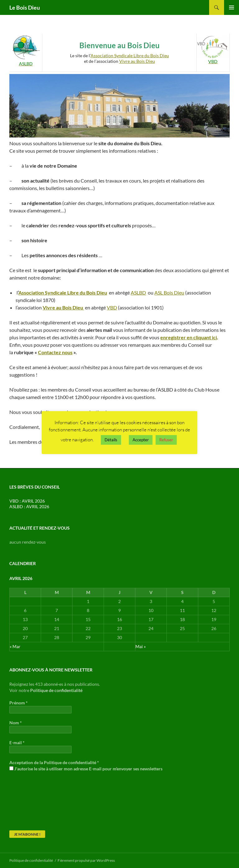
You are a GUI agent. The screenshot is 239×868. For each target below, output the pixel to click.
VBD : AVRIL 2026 (27, 501)
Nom (16, 723)
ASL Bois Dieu (169, 292)
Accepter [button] (141, 440)
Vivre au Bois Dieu (137, 61)
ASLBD (138, 292)
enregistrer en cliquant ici (189, 337)
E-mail (17, 743)
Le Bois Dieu (25, 7)
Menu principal (232, 7)
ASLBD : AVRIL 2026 (29, 506)
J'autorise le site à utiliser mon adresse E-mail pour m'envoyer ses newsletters (86, 769)
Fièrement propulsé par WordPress (86, 860)
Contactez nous (55, 352)
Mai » (141, 646)
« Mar (15, 646)
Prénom (19, 703)
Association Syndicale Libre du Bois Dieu (130, 56)
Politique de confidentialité (56, 690)
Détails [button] (111, 440)
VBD (112, 307)
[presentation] (35, 801)
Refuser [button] (166, 440)
